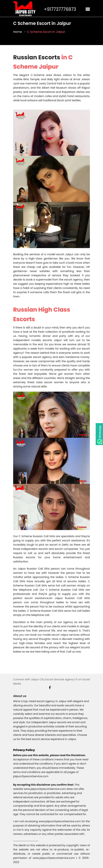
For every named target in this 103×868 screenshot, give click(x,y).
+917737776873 (60, 9)
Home (18, 32)
